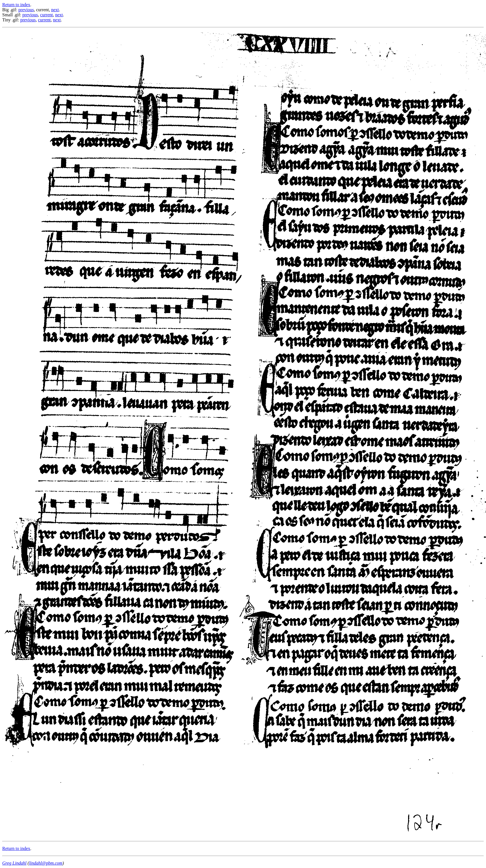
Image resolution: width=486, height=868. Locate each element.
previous (26, 10)
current (47, 15)
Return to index (16, 5)
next (55, 10)
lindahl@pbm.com (46, 863)
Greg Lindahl (14, 863)
